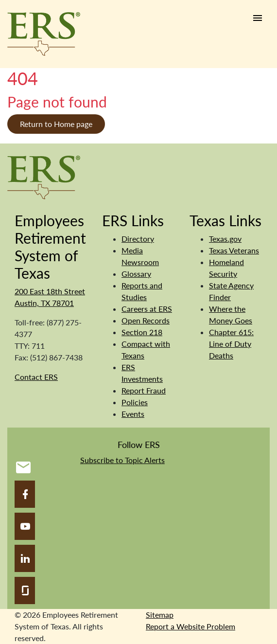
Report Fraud (144, 390)
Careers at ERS (147, 309)
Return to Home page (56, 124)
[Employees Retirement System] (44, 176)
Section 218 (142, 332)
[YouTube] (25, 526)
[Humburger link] (258, 18)
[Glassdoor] (25, 590)
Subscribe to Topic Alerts (122, 460)
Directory (138, 239)
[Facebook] (25, 494)
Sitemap (160, 615)
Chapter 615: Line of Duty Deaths (231, 344)
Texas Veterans (234, 250)
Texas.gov (225, 239)
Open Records (146, 320)
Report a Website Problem (190, 626)
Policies (135, 402)
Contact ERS (36, 377)
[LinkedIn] (25, 558)
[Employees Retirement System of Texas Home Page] (44, 34)
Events (133, 414)
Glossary (136, 274)
